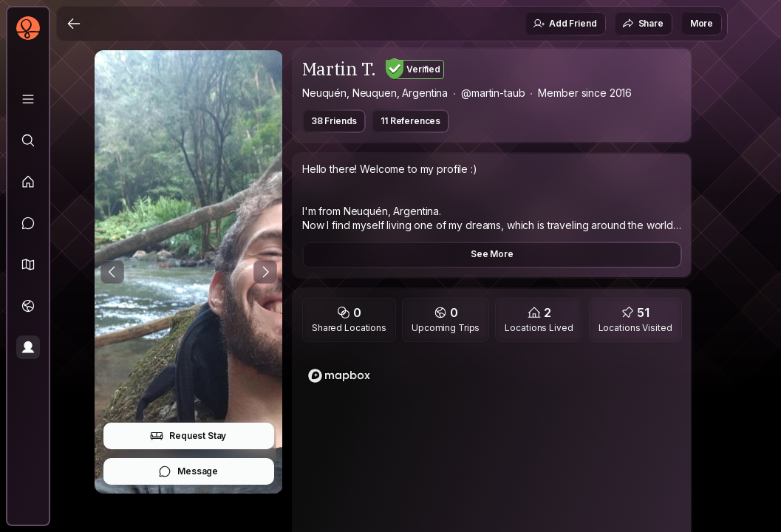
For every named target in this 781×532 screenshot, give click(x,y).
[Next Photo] (265, 272)
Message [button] (188, 471)
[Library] (28, 99)
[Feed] (28, 182)
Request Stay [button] (188, 436)
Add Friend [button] (565, 24)
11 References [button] (410, 121)
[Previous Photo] (112, 272)
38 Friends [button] (334, 121)
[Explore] (28, 140)
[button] (28, 265)
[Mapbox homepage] (339, 376)
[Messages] (28, 223)
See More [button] (492, 254)
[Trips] (28, 306)
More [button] (702, 23)
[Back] (74, 24)
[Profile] (28, 347)
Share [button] (643, 24)
